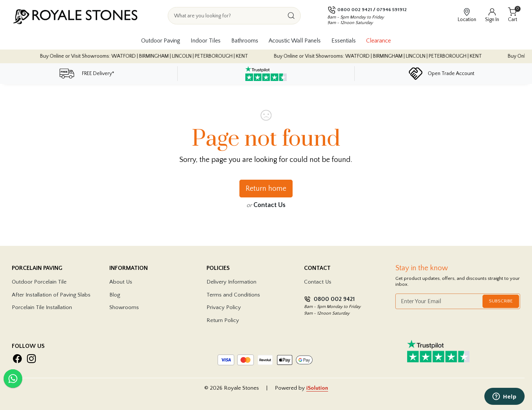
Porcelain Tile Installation (42, 307)
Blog (115, 295)
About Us (121, 282)
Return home (266, 189)
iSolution (317, 388)
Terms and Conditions (233, 295)
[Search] (291, 16)
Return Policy (223, 320)
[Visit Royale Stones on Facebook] (17, 359)
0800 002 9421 (355, 10)
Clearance (378, 41)
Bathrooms (245, 41)
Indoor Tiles (206, 41)
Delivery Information (231, 282)
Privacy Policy (224, 307)
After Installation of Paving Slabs (51, 295)
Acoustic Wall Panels (295, 41)
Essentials (344, 41)
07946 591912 (392, 10)
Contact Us (270, 205)
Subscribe (501, 301)
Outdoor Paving (161, 41)
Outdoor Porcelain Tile (39, 282)
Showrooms (124, 307)
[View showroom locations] (467, 16)
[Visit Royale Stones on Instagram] (31, 359)
